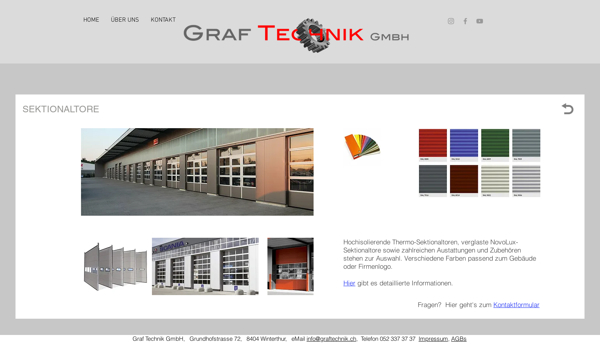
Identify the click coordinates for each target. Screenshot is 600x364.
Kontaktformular (516, 305)
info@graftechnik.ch (331, 339)
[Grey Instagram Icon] (451, 21)
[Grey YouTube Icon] (480, 21)
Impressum (433, 339)
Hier (349, 283)
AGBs (459, 339)
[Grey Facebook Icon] (465, 21)
